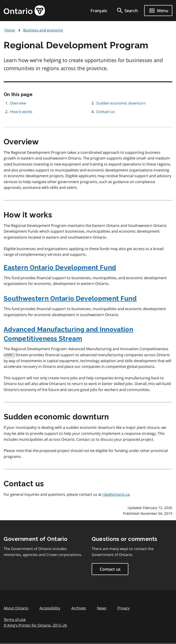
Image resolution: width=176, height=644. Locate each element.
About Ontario (16, 608)
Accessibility (50, 608)
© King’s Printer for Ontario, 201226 (35, 625)
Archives (79, 608)
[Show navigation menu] (158, 11)
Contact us (106, 112)
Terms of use (15, 619)
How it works (21, 112)
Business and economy (43, 30)
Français (99, 11)
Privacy (124, 608)
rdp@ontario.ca (116, 494)
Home (10, 30)
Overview (18, 103)
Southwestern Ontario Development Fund (70, 299)
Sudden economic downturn (121, 103)
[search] (127, 11)
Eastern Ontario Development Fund (60, 268)
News (102, 608)
